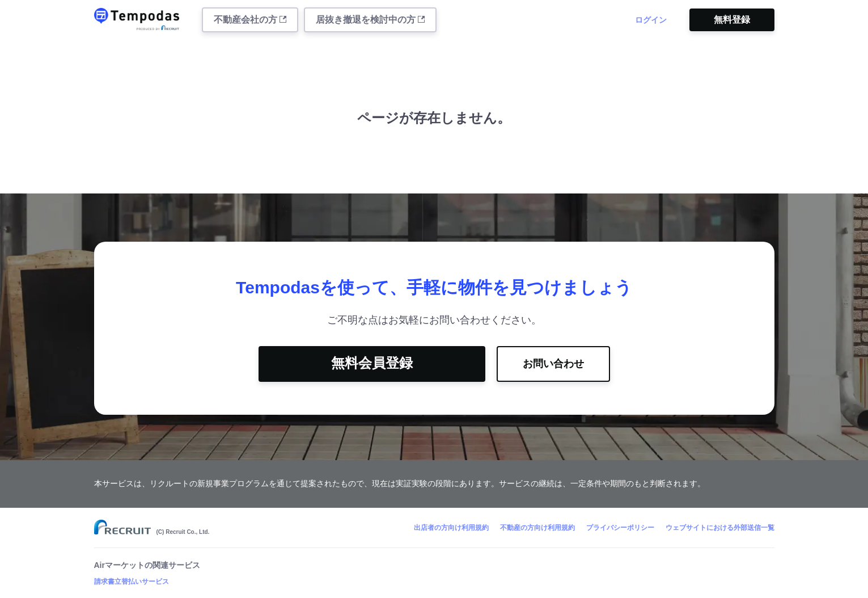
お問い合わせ (553, 364)
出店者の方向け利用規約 (451, 528)
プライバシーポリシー (620, 528)
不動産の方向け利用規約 (537, 528)
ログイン (651, 20)
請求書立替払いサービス (132, 582)
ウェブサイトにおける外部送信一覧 (720, 528)
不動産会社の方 (250, 20)
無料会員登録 (372, 363)
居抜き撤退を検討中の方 (370, 20)
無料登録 (732, 20)
